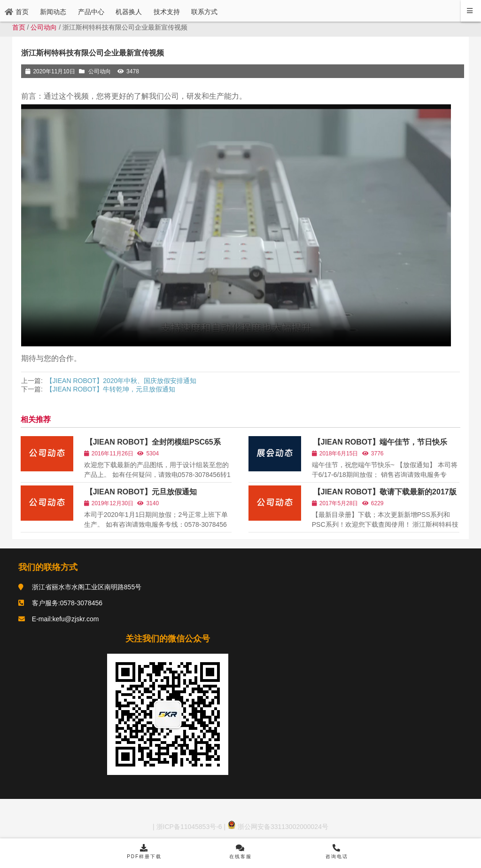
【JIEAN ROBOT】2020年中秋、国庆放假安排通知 (121, 381)
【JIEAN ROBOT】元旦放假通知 (141, 492)
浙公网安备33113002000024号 (278, 829)
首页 (19, 27)
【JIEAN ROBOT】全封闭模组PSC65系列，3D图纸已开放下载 (152, 447)
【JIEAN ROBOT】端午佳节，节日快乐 (381, 443)
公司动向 (44, 27)
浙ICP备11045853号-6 (188, 829)
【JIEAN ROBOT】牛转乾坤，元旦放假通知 (111, 389)
